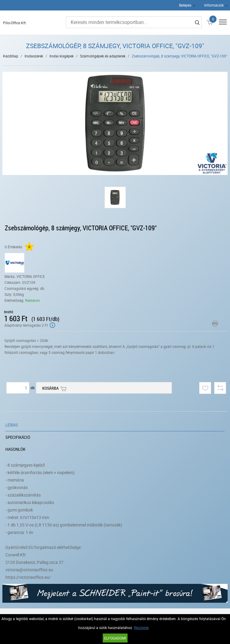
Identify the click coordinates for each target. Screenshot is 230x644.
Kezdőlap (11, 56)
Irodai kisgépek (62, 56)
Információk (214, 5)
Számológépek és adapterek (103, 56)
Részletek (141, 628)
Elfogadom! (115, 638)
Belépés (185, 5)
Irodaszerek (34, 56)
